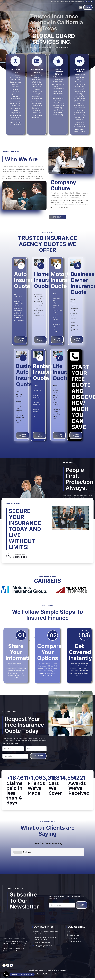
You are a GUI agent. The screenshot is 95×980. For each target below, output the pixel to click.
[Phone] (6, 974)
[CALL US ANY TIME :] (9, 556)
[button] (81, 7)
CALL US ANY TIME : (19, 555)
